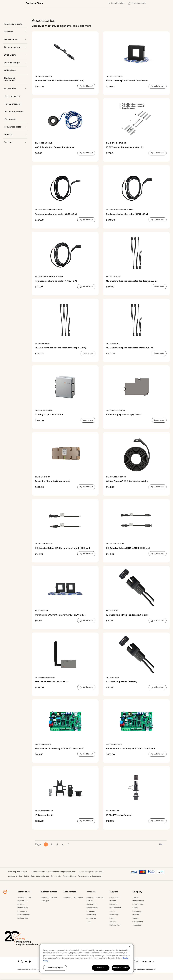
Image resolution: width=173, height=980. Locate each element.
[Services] (15, 150)
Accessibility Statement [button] (103, 977)
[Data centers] (74, 4)
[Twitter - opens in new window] (22, 969)
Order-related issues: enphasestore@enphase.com (54, 879)
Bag (20, 884)
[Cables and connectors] (15, 87)
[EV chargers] (15, 62)
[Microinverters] (15, 47)
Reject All (101, 968)
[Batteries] (15, 39)
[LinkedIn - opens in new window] (30, 969)
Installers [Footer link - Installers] (113, 908)
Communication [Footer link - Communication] (93, 915)
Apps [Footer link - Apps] (88, 929)
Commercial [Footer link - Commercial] (91, 922)
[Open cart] (134, 4)
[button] (142, 4)
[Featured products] (15, 31)
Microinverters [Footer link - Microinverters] (23, 915)
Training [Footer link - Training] (112, 919)
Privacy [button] (89, 977)
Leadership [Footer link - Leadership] (137, 919)
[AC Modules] (15, 78)
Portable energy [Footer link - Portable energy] (23, 922)
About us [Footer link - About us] (136, 905)
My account (12, 884)
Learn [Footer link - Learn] (112, 926)
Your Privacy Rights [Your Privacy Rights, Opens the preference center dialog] (55, 968)
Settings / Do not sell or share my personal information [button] (134, 977)
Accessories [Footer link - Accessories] (91, 926)
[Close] (129, 947)
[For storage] (15, 127)
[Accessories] (15, 96)
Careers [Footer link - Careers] (135, 926)
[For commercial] (15, 104)
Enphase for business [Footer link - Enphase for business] (49, 905)
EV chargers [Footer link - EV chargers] (22, 919)
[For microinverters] (15, 119)
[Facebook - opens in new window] (18, 969)
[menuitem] (134, 4)
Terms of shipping (69, 884)
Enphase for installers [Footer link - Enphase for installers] (95, 905)
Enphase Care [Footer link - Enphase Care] (23, 926)
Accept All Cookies (121, 968)
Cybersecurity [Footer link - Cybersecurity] (138, 929)
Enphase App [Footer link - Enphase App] (22, 908)
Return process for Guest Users (90, 884)
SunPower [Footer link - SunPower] (113, 912)
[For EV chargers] (15, 111)
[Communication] (15, 55)
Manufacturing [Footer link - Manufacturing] (138, 908)
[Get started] (121, 4)
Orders (26, 884)
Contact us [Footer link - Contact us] (137, 932)
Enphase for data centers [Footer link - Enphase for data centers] (73, 905)
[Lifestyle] (15, 142)
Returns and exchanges (40, 884)
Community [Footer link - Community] (114, 922)
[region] (86, 959)
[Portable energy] (15, 70)
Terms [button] (82, 977)
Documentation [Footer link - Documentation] (115, 915)
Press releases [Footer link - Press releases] (138, 912)
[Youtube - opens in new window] (26, 969)
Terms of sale (56, 884)
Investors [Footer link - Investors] (136, 922)
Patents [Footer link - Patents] (135, 915)
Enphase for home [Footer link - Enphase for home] (24, 905)
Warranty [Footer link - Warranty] (113, 929)
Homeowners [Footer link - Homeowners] (114, 905)
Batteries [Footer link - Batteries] (21, 912)
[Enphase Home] (27, 4)
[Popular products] (15, 134)
